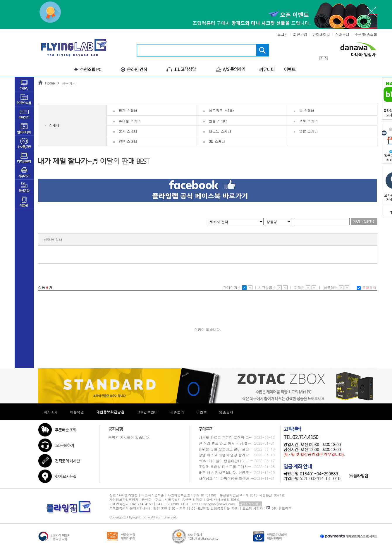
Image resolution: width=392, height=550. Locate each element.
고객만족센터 (147, 412)
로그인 (283, 34)
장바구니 (342, 34)
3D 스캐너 (217, 141)
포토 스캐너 (309, 121)
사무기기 (68, 83)
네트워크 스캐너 (222, 110)
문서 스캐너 (128, 131)
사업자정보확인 (250, 504)
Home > (51, 83)
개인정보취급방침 (110, 412)
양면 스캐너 (128, 141)
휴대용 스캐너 (130, 121)
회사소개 (51, 412)
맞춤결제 (226, 412)
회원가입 (300, 34)
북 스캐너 (307, 110)
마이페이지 (321, 34)
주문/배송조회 (366, 34)
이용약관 (77, 412)
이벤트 (202, 412)
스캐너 (54, 126)
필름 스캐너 (218, 121)
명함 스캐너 (309, 131)
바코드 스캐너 (220, 131)
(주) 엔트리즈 (279, 508)
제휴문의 (177, 412)
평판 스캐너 (128, 110)
